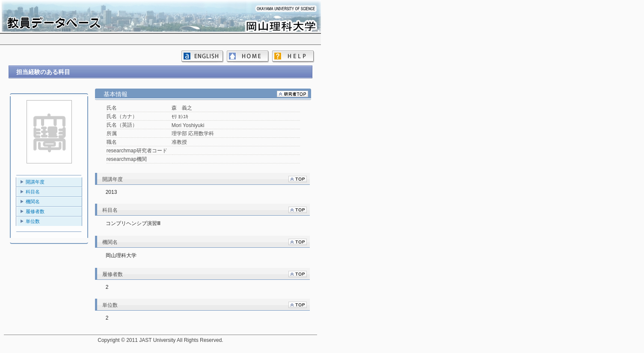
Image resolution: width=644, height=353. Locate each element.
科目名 (33, 192)
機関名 (33, 202)
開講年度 (35, 182)
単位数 (33, 221)
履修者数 (35, 211)
